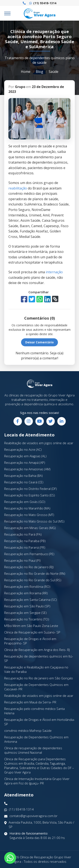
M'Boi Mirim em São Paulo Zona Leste (31, 626)
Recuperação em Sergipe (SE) (25, 613)
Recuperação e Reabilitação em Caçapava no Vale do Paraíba (36, 669)
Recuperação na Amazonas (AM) (27, 469)
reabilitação (18, 188)
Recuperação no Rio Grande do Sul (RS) (33, 580)
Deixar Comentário (39, 342)
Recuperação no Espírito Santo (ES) (30, 495)
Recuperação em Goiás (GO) (25, 502)
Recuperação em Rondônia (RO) (27, 587)
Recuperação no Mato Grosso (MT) (29, 515)
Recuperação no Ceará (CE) (24, 482)
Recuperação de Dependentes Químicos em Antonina (36, 739)
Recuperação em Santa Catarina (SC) (31, 600)
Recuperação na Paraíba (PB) (25, 541)
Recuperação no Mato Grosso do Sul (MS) (34, 521)
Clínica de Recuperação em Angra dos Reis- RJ (37, 650)
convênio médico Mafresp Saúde (28, 731)
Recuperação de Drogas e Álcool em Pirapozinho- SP (30, 641)
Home (26, 72)
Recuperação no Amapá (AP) (25, 463)
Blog (39, 72)
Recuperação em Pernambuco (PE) (29, 554)
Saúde (54, 72)
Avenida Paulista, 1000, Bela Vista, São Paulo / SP (39, 825)
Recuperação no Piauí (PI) (22, 560)
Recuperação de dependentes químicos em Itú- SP (39, 658)
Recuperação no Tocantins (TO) (27, 619)
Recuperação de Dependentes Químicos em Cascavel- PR (36, 687)
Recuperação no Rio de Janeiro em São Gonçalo (39, 678)
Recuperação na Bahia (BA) (23, 476)
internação (54, 272)
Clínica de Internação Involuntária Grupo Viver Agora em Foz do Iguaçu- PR (37, 781)
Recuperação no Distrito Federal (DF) (31, 489)
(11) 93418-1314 (43, 3)
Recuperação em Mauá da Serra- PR (30, 702)
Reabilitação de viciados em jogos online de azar (39, 443)
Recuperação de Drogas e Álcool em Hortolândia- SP (39, 722)
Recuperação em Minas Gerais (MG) (30, 528)
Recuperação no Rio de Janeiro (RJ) (29, 567)
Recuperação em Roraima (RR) (26, 593)
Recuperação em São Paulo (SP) (27, 606)
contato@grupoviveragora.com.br (31, 816)
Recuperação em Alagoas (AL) (25, 456)
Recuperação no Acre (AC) (23, 449)
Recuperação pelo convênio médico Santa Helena (34, 711)
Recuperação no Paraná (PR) (25, 547)
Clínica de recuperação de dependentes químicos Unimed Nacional (33, 750)
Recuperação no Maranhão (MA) (27, 508)
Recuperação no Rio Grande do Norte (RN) (35, 573)
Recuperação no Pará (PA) (23, 534)
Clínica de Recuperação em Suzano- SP (32, 632)
